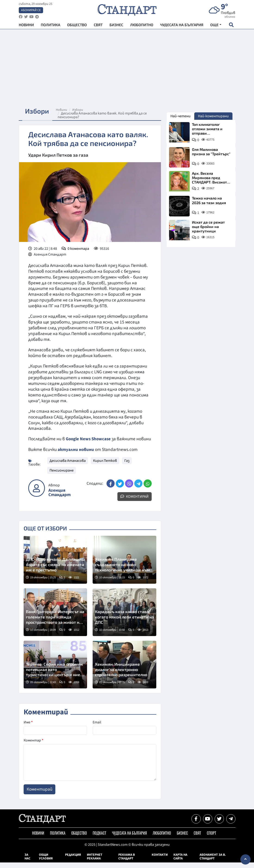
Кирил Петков (105, 466)
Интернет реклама (95, 862)
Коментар (33, 746)
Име (28, 728)
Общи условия (46, 862)
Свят (98, 26)
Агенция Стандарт (60, 498)
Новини (26, 26)
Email (97, 728)
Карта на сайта (180, 862)
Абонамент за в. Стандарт (213, 862)
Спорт (211, 839)
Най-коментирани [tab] (213, 116)
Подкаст (99, 839)
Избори (80, 110)
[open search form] (231, 26)
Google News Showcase (89, 439)
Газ (127, 466)
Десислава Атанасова (68, 466)
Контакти (160, 860)
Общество (77, 26)
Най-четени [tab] (180, 116)
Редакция (73, 860)
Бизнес (116, 26)
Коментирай (135, 502)
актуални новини (76, 455)
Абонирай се (31, 11)
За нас (27, 862)
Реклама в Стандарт (127, 862)
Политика (50, 26)
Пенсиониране (62, 476)
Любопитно (142, 26)
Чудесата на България (182, 26)
